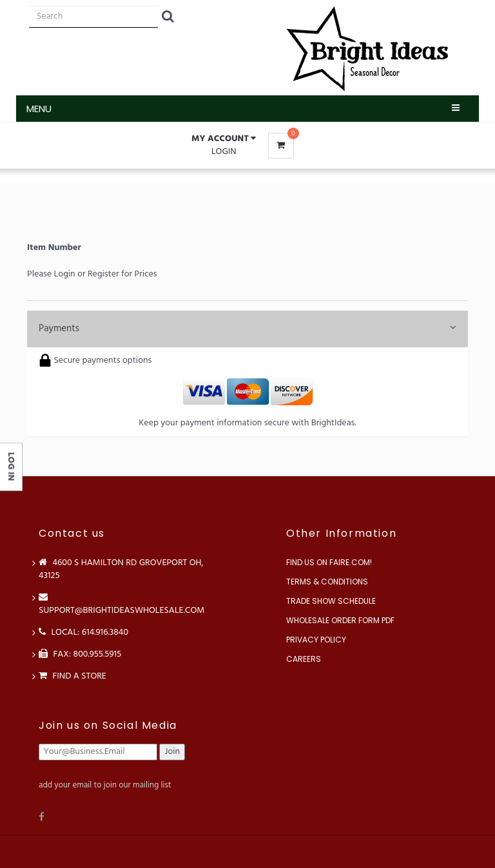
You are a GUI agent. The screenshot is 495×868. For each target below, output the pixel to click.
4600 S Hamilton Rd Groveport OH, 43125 (121, 569)
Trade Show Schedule (331, 601)
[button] (224, 139)
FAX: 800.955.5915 (80, 654)
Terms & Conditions (327, 582)
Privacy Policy (316, 640)
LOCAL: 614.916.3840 (83, 632)
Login (224, 152)
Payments (247, 329)
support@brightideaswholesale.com (121, 604)
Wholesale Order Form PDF (340, 620)
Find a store (73, 676)
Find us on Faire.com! (329, 562)
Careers (304, 659)
